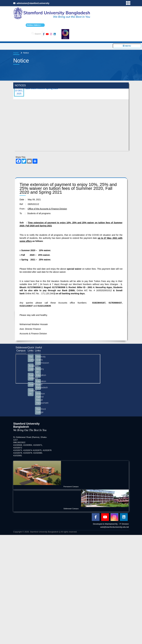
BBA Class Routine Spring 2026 (42, 90)
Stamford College (39, 411)
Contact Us (31, 392)
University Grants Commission (39, 360)
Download (31, 384)
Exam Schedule (31, 377)
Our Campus (31, 358)
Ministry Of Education (39, 372)
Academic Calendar (31, 367)
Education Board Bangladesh (39, 384)
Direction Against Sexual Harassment (39, 398)
